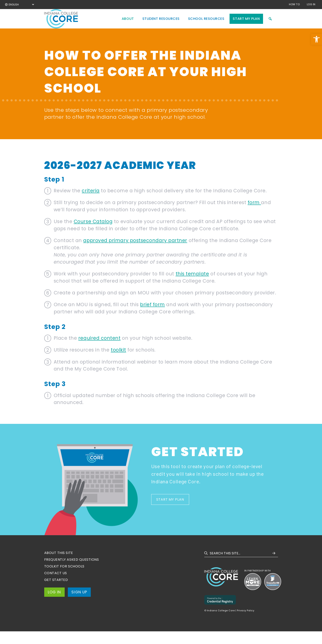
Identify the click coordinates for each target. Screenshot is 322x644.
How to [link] (294, 4)
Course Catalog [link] (93, 234)
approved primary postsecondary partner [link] (135, 253)
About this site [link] (59, 565)
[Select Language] (21, 5)
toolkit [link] (118, 362)
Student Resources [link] (161, 25)
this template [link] (192, 286)
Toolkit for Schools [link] (64, 579)
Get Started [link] (56, 592)
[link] (317, 39)
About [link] (128, 25)
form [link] (254, 215)
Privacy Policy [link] (246, 623)
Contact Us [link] (56, 586)
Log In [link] (311, 4)
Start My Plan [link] (246, 25)
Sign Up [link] (80, 605)
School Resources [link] (206, 25)
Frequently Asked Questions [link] (72, 572)
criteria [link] (91, 203)
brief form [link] (152, 317)
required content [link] (100, 351)
